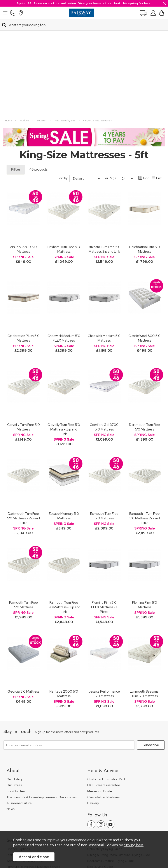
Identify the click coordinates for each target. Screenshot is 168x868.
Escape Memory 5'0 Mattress (64, 414)
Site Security (122, 818)
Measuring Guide (100, 689)
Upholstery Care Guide (104, 777)
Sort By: (79, 76)
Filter (16, 67)
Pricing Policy (44, 818)
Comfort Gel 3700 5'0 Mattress (104, 325)
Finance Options (18, 747)
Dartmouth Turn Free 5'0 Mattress (145, 325)
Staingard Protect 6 (20, 753)
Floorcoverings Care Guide (106, 795)
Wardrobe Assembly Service (26, 759)
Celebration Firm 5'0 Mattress (144, 147)
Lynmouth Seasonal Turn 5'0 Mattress (145, 592)
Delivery (93, 701)
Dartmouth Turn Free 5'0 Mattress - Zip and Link (23, 416)
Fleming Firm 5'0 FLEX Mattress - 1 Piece (104, 505)
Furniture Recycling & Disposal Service (33, 765)
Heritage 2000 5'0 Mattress (64, 592)
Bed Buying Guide (100, 765)
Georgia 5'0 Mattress (23, 589)
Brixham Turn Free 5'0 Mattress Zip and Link (104, 147)
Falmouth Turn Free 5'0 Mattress (24, 503)
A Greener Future (19, 701)
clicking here (134, 845)
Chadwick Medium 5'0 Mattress (104, 236)
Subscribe (151, 643)
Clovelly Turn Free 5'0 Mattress (24, 325)
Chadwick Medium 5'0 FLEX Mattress (64, 236)
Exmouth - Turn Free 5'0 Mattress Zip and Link (145, 416)
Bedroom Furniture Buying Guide (111, 759)
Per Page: (119, 76)
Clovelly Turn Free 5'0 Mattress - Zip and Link (64, 327)
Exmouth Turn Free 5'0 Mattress (104, 414)
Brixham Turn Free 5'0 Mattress (64, 147)
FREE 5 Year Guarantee (104, 683)
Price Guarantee (18, 818)
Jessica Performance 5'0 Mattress (104, 592)
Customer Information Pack (107, 677)
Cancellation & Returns (103, 695)
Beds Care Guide (100, 789)
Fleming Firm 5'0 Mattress (145, 503)
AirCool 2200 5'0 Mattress (23, 147)
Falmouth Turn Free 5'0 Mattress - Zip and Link (64, 505)
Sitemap (141, 818)
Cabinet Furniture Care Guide (108, 783)
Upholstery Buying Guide (105, 747)
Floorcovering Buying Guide (107, 771)
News (10, 707)
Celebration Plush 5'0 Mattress (24, 236)
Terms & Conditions (71, 818)
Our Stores (14, 683)
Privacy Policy (99, 818)
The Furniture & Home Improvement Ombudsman (42, 695)
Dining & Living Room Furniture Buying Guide (119, 753)
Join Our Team (17, 689)
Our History (15, 677)
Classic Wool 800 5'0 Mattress (144, 236)
